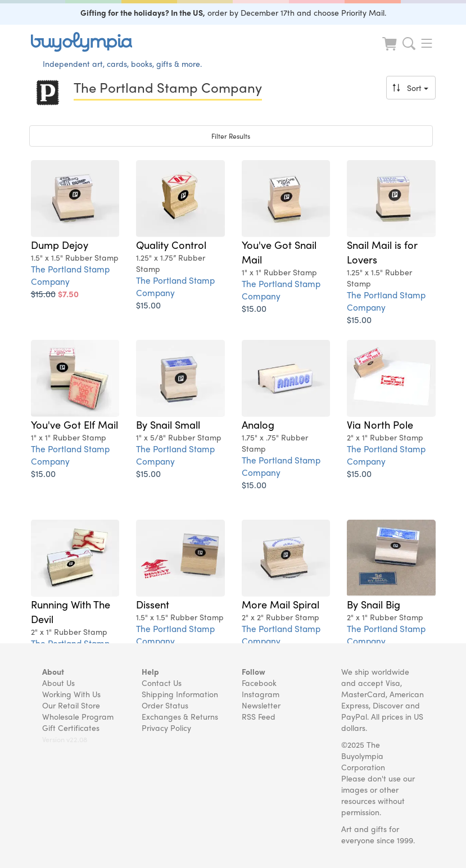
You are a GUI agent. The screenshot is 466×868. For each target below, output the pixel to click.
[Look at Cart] (391, 51)
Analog (258, 424)
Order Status (165, 705)
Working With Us (71, 694)
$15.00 (148, 305)
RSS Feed (259, 716)
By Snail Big (374, 604)
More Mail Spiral (280, 604)
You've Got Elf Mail (74, 424)
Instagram (261, 694)
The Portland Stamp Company (70, 275)
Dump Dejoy (60, 244)
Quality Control (171, 244)
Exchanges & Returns (180, 716)
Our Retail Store (71, 705)
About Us (58, 683)
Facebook (259, 683)
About (53, 671)
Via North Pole (380, 424)
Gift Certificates (71, 728)
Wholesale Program (78, 716)
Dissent (153, 604)
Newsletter (261, 705)
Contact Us (162, 683)
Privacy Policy (166, 728)
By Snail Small (168, 424)
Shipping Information (180, 694)
